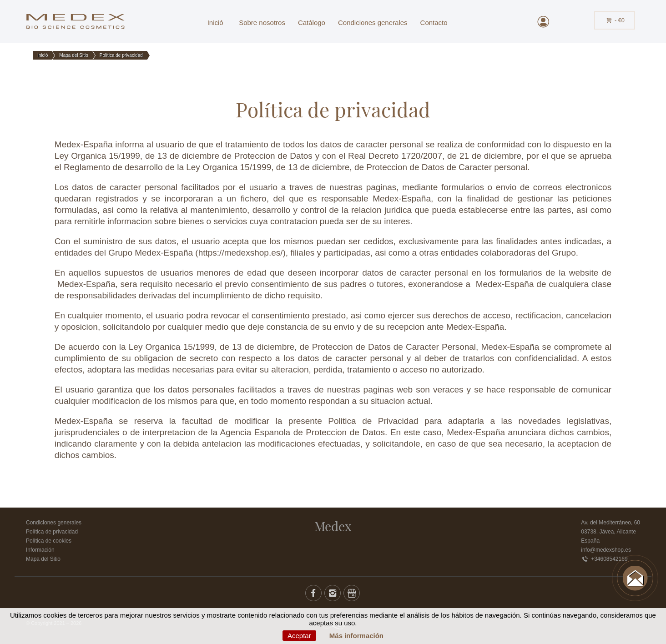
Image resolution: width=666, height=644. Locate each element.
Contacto (434, 23)
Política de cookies (49, 541)
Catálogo (312, 23)
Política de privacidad (52, 532)
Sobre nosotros (262, 23)
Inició (215, 23)
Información (40, 550)
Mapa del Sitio (43, 559)
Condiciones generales (373, 23)
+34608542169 (604, 559)
